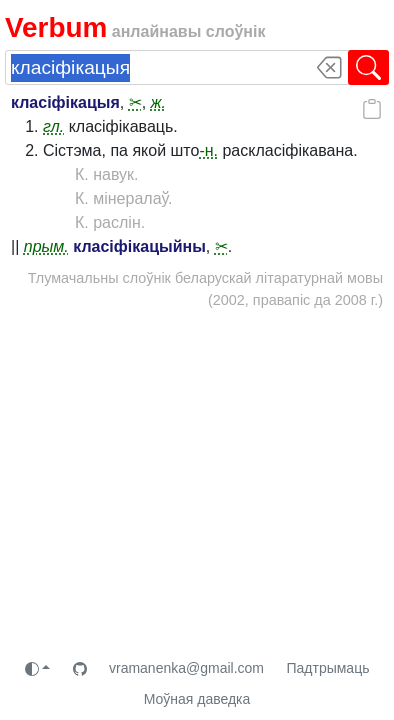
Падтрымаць (327, 668)
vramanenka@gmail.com (186, 668)
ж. (158, 102)
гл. (53, 126)
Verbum (56, 27)
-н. (208, 150)
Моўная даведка (197, 699)
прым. (46, 246)
